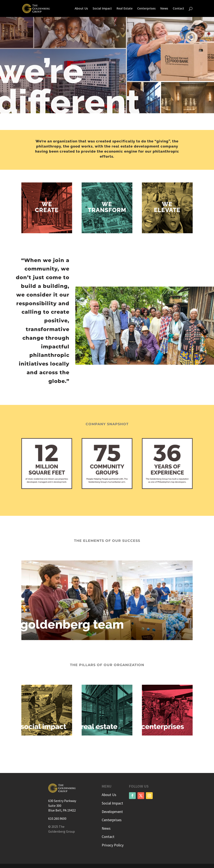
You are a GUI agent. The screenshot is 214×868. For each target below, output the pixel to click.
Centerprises (146, 9)
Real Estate (125, 9)
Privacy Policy (113, 845)
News (164, 9)
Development (112, 812)
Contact (178, 9)
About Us (81, 9)
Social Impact (102, 9)
